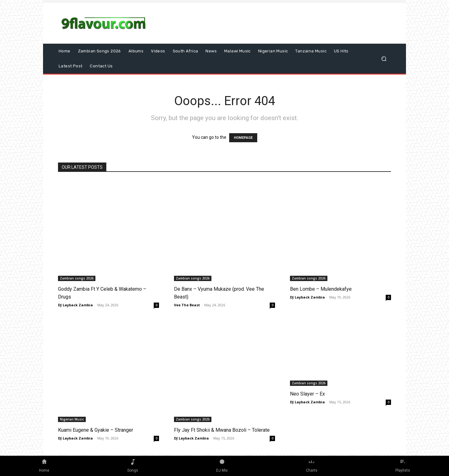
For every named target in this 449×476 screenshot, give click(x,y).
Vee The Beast (187, 305)
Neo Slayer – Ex (307, 394)
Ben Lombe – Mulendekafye (321, 289)
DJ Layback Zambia (75, 305)
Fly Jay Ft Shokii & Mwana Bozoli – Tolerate (222, 430)
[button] (384, 59)
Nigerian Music (72, 419)
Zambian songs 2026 (77, 278)
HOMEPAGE (243, 138)
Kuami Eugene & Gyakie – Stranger (96, 430)
